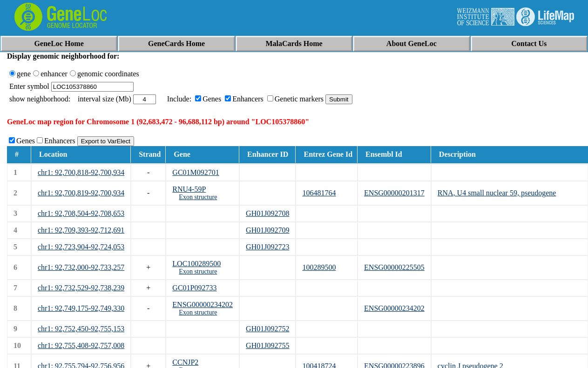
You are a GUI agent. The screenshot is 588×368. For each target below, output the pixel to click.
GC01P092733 (194, 288)
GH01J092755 (267, 345)
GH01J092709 (267, 230)
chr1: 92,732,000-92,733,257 (81, 267)
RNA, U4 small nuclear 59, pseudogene (497, 193)
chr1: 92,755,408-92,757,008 (81, 345)
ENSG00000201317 (394, 193)
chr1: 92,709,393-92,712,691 (81, 230)
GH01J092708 (267, 213)
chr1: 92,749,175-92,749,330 (81, 308)
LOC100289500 (196, 264)
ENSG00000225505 (394, 267)
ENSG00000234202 (203, 304)
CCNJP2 (185, 362)
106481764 (319, 193)
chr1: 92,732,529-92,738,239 (81, 288)
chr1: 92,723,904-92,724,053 (81, 247)
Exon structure (198, 197)
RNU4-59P (189, 189)
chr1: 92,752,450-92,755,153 (81, 329)
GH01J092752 (267, 329)
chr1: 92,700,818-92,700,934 (81, 172)
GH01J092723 (267, 247)
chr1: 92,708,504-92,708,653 (81, 213)
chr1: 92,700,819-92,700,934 (81, 193)
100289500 (319, 267)
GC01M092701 (196, 172)
